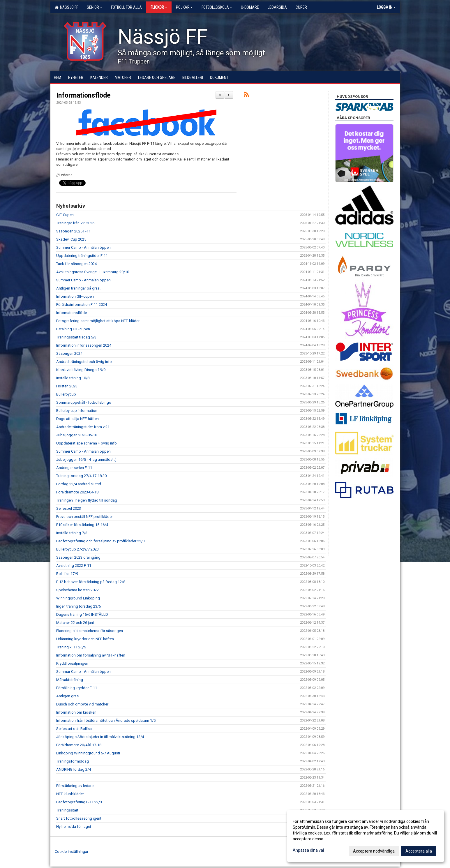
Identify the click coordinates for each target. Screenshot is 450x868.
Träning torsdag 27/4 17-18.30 (81, 476)
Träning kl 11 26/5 (71, 647)
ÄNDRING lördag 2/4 (74, 769)
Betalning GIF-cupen (73, 329)
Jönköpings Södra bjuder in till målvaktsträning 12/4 (100, 737)
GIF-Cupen (65, 215)
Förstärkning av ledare (75, 786)
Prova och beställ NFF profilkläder (84, 517)
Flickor (159, 7)
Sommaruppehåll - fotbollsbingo (84, 402)
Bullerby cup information (77, 411)
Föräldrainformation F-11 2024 (82, 305)
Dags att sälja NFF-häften (77, 419)
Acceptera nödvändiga (374, 851)
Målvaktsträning (70, 680)
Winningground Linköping (78, 598)
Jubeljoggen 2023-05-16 (77, 435)
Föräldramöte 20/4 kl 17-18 (79, 745)
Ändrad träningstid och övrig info (84, 362)
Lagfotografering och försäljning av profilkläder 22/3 (100, 541)
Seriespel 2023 (69, 508)
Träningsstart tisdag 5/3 (76, 337)
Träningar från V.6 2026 (75, 223)
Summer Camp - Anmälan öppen (83, 247)
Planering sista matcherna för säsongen (90, 631)
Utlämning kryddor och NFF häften (85, 639)
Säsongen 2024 (69, 353)
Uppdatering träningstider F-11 (82, 256)
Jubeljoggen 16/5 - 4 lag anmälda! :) (86, 459)
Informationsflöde (83, 95)
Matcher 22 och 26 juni (75, 623)
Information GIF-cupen (75, 296)
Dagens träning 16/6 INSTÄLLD (82, 614)
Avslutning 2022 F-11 (74, 566)
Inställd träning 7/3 (72, 533)
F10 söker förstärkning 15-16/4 (82, 525)
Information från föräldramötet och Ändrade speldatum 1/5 (106, 720)
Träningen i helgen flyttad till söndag (87, 500)
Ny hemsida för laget (74, 826)
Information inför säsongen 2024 (84, 345)
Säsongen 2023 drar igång (78, 557)
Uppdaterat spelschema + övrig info (87, 443)
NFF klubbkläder (70, 794)
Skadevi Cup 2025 (71, 239)
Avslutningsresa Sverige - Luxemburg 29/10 (93, 272)
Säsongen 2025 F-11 (73, 231)
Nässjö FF (66, 7)
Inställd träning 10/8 (73, 378)
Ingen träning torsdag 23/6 (78, 606)
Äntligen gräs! (68, 696)
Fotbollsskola (217, 7)
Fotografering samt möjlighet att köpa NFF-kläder (98, 321)
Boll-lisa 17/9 (67, 574)
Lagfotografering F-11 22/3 (79, 802)
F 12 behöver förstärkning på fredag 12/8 (91, 582)
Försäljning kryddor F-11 (77, 688)
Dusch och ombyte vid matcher (82, 704)
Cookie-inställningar (72, 852)
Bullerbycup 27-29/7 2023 (77, 549)
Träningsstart (67, 810)
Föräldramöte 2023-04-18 (77, 492)
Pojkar (184, 7)
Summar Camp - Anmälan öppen (83, 672)
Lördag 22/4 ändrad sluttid (79, 484)
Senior (95, 7)
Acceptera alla (419, 851)
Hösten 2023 (67, 386)
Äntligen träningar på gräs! (78, 288)
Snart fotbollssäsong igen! (79, 818)
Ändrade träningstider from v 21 (83, 427)
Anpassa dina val (308, 850)
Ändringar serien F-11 (74, 468)
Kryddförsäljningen (72, 663)
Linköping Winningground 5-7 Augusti (88, 753)
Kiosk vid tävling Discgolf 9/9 (81, 370)
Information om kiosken (76, 712)
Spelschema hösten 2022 (77, 590)
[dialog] (366, 836)
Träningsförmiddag (73, 761)
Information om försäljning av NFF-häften (91, 655)
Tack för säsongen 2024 (76, 264)
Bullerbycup (66, 394)
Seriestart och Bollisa (74, 729)
